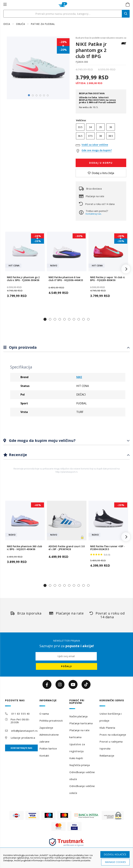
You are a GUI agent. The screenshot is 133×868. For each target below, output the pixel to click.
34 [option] (90, 127)
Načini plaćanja (78, 716)
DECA (7, 24)
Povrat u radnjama (111, 742)
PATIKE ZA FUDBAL (43, 24)
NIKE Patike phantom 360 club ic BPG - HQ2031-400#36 (25, 548)
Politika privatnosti (51, 721)
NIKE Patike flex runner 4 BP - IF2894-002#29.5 (108, 548)
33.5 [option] (80, 127)
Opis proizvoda (22, 347)
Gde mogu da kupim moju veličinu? (42, 440)
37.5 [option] (90, 136)
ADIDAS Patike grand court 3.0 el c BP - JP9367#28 (67, 548)
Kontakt (44, 756)
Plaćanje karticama (81, 723)
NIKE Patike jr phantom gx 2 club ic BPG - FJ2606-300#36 (23, 279)
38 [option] (101, 136)
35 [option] (101, 127)
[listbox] (101, 132)
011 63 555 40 (21, 714)
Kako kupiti (76, 758)
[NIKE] (124, 45)
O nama (44, 714)
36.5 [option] (80, 136)
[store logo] (63, 5)
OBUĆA (21, 24)
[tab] (66, 347)
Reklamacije (107, 756)
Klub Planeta (107, 728)
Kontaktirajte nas (21, 748)
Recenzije (17, 455)
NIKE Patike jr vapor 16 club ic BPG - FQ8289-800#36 (108, 279)
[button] (45, 319)
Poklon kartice (48, 748)
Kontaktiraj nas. (94, 214)
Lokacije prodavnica (23, 738)
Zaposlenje (46, 728)
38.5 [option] (111, 136)
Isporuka (105, 748)
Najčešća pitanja (80, 765)
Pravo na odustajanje (113, 735)
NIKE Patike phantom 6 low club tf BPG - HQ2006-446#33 (66, 279)
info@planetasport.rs (25, 731)
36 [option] (111, 127)
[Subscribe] (66, 666)
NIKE (79, 377)
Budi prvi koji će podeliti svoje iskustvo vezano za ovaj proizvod (101, 38)
